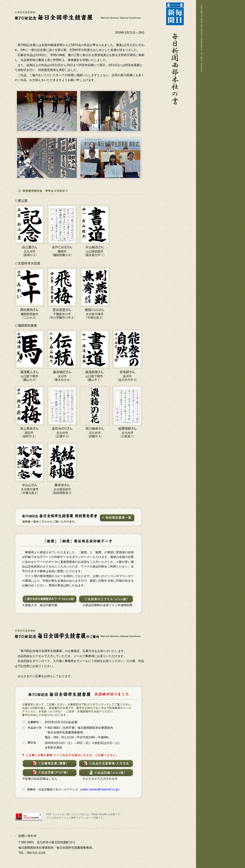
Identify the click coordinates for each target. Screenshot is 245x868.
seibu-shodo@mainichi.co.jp (100, 789)
